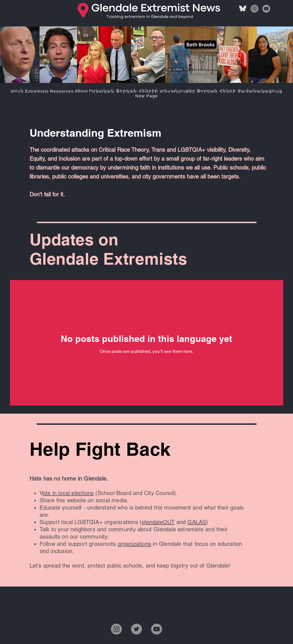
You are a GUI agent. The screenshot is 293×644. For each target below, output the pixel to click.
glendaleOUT (158, 522)
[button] (37, 91)
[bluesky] (243, 9)
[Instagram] (255, 9)
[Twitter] (136, 629)
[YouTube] (266, 9)
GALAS (197, 522)
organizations (135, 544)
